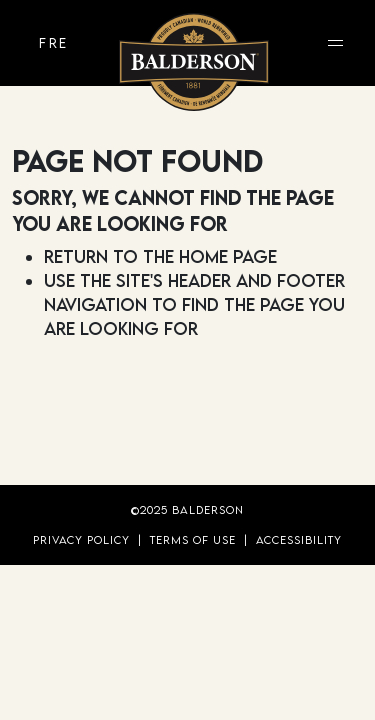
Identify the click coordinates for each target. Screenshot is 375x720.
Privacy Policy (81, 539)
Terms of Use (193, 539)
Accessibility (299, 539)
